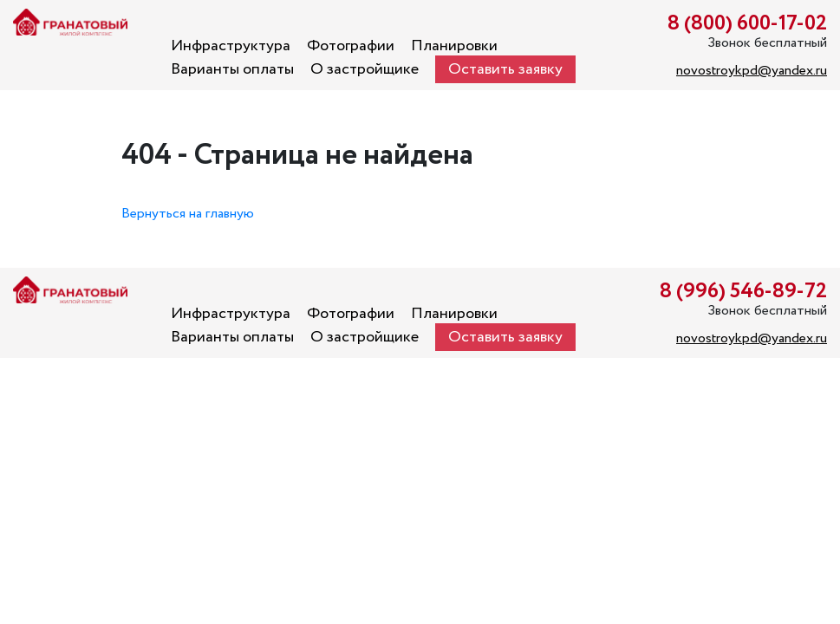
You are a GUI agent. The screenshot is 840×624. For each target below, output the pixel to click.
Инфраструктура (231, 46)
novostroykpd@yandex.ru (752, 71)
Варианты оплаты (232, 69)
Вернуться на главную (188, 214)
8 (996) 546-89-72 (743, 292)
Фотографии (351, 46)
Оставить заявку (505, 69)
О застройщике (365, 69)
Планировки (454, 46)
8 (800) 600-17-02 (747, 24)
